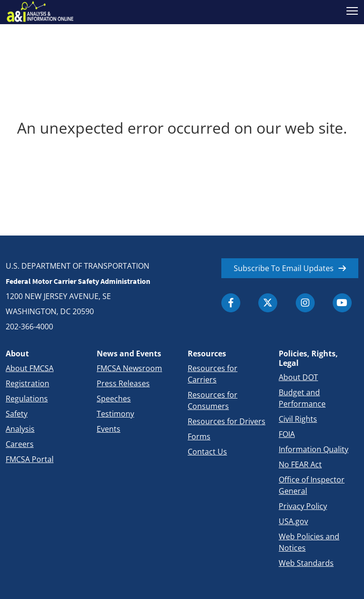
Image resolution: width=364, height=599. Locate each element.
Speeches (114, 399)
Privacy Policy (303, 506)
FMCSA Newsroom (129, 368)
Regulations (27, 399)
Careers (20, 444)
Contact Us (207, 452)
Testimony (115, 414)
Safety (17, 414)
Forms (199, 436)
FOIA (287, 434)
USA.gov (293, 521)
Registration (27, 383)
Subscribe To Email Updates (284, 268)
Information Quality (314, 449)
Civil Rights (298, 419)
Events (109, 429)
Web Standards (306, 563)
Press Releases (123, 383)
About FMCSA (30, 368)
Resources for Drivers (227, 421)
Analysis (20, 429)
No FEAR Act (300, 464)
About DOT (298, 377)
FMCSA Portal (30, 459)
